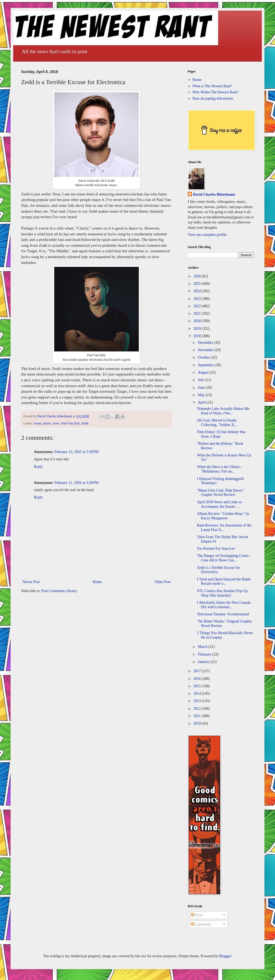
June (202, 388)
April (202, 402)
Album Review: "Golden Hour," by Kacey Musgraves (223, 516)
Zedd (85, 423)
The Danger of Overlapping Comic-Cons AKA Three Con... (224, 558)
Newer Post (31, 582)
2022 (198, 306)
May (202, 395)
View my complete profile (207, 235)
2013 (198, 701)
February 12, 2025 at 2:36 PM (77, 452)
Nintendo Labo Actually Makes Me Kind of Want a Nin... (223, 411)
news (56, 423)
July (201, 380)
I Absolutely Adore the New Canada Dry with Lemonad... (224, 605)
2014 (198, 693)
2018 (198, 336)
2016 (198, 679)
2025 (198, 284)
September (206, 365)
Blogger (225, 956)
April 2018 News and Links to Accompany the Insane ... (219, 504)
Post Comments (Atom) (59, 591)
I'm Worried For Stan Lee (216, 549)
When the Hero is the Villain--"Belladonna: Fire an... (219, 469)
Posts (197, 915)
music (47, 423)
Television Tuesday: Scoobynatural (223, 614)
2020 (198, 321)
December (206, 343)
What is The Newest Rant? (212, 86)
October (204, 357)
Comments (201, 924)
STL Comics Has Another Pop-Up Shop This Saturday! (222, 593)
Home (97, 582)
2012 (198, 709)
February (205, 654)
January (204, 662)
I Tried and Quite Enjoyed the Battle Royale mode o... (224, 581)
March (203, 647)
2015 (198, 686)
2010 (198, 723)
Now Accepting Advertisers (213, 99)
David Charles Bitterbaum (214, 194)
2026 (198, 276)
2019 (198, 329)
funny (38, 423)
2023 (198, 299)
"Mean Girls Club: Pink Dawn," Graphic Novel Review (221, 493)
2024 (198, 291)
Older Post (163, 582)
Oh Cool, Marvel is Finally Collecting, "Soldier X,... (217, 423)
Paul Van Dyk (71, 423)
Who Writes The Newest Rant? (216, 92)
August (204, 372)
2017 (198, 671)
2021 (198, 313)
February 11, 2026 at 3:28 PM (77, 483)
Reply (38, 467)
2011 (198, 716)
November (206, 350)
